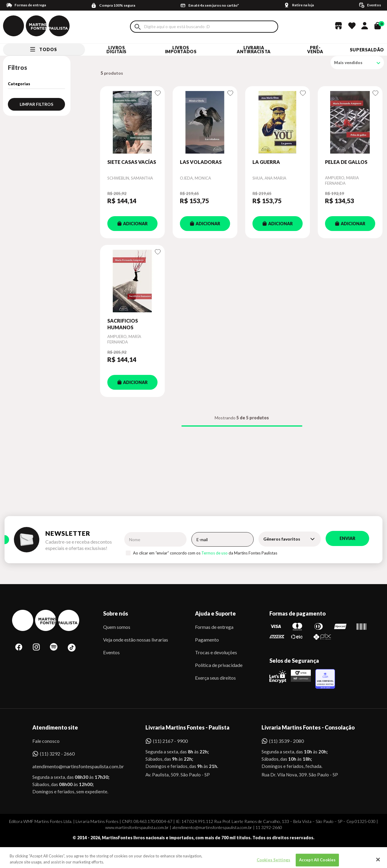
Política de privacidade (219, 665)
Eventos (111, 652)
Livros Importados (181, 50)
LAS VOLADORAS (201, 162)
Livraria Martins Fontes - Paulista (187, 727)
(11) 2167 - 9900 (170, 741)
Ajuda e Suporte (215, 613)
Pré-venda (315, 50)
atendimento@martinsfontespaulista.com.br (73, 766)
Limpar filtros (36, 104)
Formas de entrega (214, 627)
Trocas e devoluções (216, 652)
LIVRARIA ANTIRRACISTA (254, 50)
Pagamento (207, 640)
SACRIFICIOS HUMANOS (123, 324)
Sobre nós (116, 613)
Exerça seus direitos (215, 678)
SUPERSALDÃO (367, 50)
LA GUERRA (266, 162)
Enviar (347, 538)
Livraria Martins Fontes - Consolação (308, 727)
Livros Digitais (116, 50)
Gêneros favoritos (282, 539)
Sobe (47, 854)
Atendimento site (55, 727)
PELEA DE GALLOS (346, 162)
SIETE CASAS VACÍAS (132, 162)
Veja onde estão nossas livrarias (136, 640)
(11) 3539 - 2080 (286, 741)
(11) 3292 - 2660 (57, 754)
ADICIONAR (132, 224)
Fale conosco (46, 741)
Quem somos (117, 627)
